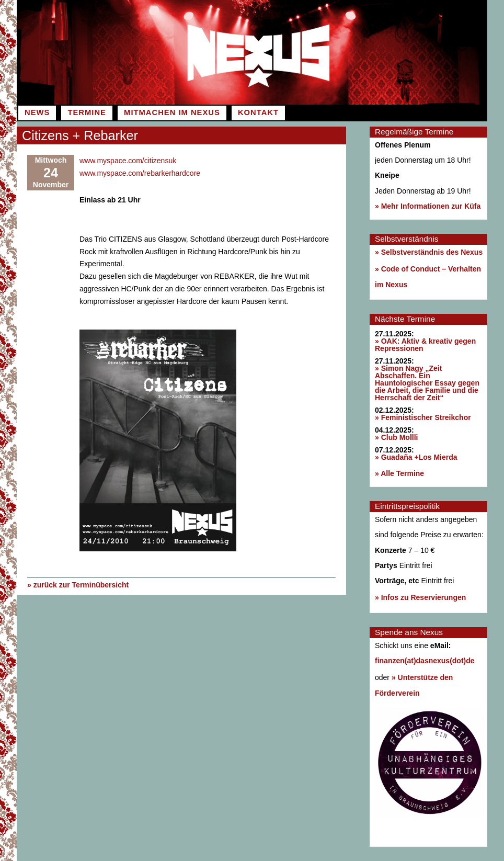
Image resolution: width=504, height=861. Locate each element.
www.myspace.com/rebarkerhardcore (140, 173)
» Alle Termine (399, 473)
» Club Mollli (396, 437)
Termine (87, 112)
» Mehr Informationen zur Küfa (428, 206)
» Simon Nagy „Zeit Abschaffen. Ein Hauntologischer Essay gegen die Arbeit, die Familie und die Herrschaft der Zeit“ (427, 383)
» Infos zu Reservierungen (420, 597)
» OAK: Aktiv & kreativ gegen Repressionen (425, 345)
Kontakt (258, 112)
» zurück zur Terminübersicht (78, 584)
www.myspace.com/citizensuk (128, 161)
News (37, 112)
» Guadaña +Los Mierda (416, 457)
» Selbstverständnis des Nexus (429, 252)
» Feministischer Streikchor (423, 417)
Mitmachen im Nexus (172, 112)
